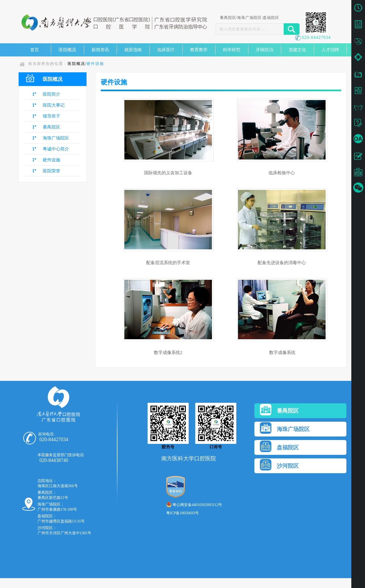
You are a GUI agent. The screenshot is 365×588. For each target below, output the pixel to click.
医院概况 (67, 50)
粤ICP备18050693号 (183, 513)
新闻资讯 (100, 50)
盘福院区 (271, 18)
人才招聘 (330, 50)
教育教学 (199, 50)
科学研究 (232, 50)
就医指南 (133, 50)
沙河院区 (279, 465)
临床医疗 (166, 50)
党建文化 (297, 50)
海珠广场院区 (249, 18)
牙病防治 (265, 50)
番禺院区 (228, 18)
